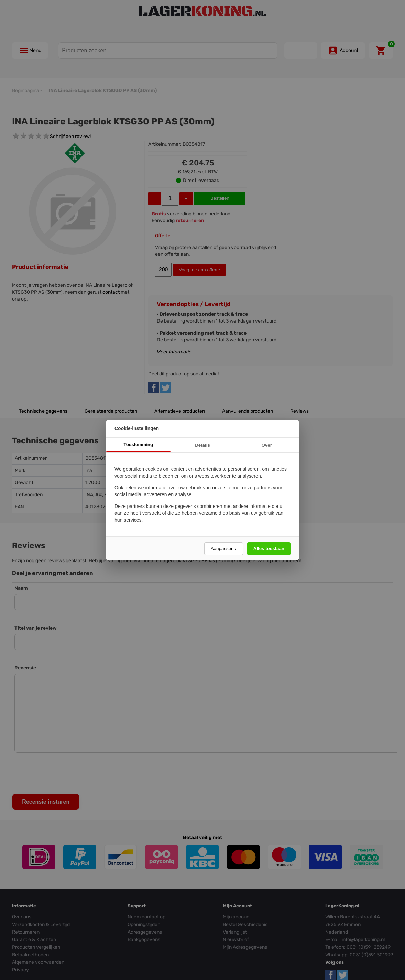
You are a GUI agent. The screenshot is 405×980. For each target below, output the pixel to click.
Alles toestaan (269, 549)
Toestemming (139, 444)
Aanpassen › (224, 549)
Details (203, 445)
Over (266, 445)
